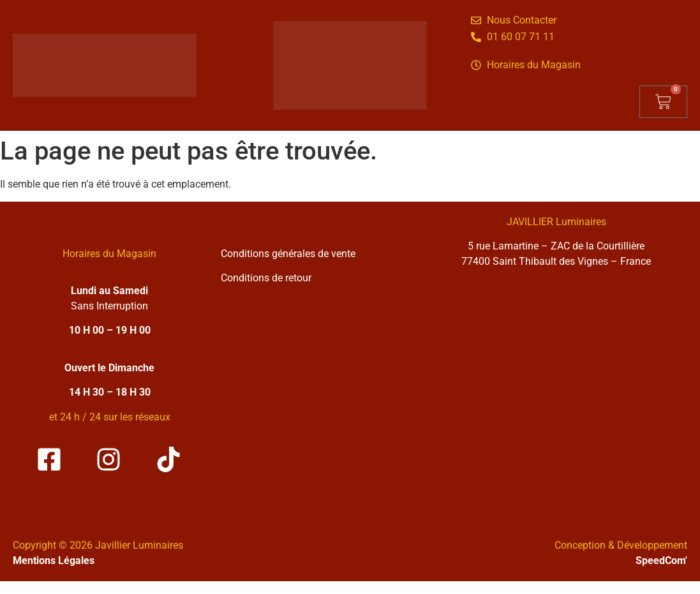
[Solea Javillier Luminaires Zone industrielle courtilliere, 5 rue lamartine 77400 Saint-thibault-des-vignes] (556, 394)
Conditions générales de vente (288, 254)
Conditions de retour (266, 278)
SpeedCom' (661, 561)
